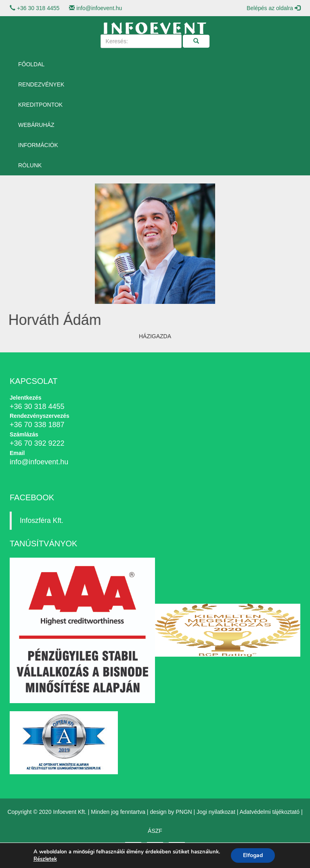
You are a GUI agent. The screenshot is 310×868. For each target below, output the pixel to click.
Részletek (45, 859)
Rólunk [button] (30, 165)
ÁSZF (155, 831)
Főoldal (31, 64)
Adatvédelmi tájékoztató (269, 812)
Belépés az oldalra (273, 8)
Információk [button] (38, 145)
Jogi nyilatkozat (216, 812)
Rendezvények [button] (41, 84)
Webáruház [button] (36, 125)
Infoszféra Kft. (42, 520)
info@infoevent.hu (99, 8)
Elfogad (253, 855)
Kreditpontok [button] (40, 105)
